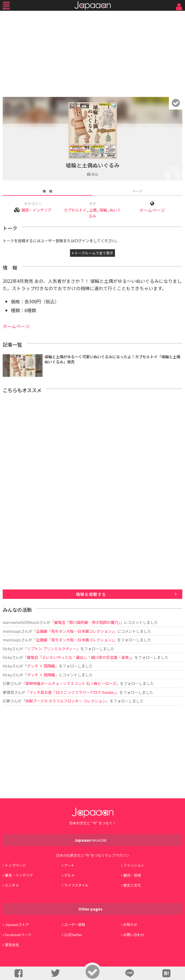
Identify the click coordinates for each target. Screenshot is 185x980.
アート (69, 865)
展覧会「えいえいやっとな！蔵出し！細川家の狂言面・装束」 (79, 657)
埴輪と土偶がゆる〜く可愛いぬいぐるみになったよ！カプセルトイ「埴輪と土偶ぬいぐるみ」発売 (112, 359)
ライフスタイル (76, 885)
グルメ (69, 875)
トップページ (15, 865)
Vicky (7, 649)
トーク (138, 191)
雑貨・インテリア (36, 210)
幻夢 (6, 683)
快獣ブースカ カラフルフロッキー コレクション (66, 701)
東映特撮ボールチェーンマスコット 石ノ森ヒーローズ (71, 683)
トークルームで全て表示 (92, 253)
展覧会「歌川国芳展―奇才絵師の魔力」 (87, 622)
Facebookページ (18, 935)
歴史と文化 (132, 885)
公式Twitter (73, 935)
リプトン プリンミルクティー (52, 649)
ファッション (134, 865)
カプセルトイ (75, 210)
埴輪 (103, 210)
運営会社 (12, 945)
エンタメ (12, 885)
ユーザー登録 (75, 924)
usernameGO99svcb (21, 622)
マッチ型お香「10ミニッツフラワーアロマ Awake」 (72, 692)
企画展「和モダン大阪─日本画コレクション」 (75, 631)
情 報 (47, 191)
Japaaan (93, 6)
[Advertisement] (92, 52)
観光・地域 (132, 875)
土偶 (93, 210)
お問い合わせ (134, 935)
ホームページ (152, 210)
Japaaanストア (17, 924)
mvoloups (12, 631)
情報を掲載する (91, 594)
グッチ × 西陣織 (41, 666)
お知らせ (130, 924)
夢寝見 (8, 692)
